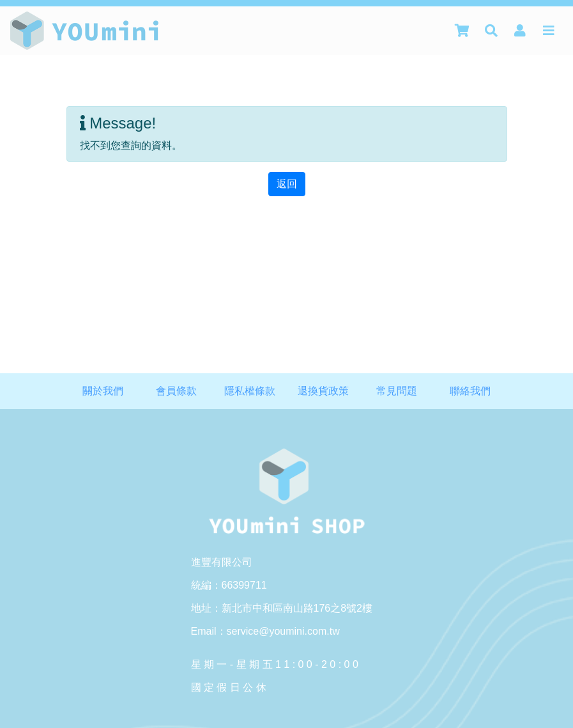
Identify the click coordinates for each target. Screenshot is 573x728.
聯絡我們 (470, 391)
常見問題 (397, 391)
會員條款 (176, 391)
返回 (287, 184)
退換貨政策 (323, 391)
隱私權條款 (250, 391)
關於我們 (103, 391)
